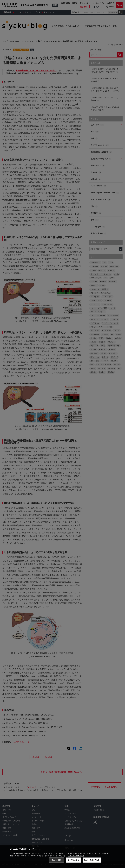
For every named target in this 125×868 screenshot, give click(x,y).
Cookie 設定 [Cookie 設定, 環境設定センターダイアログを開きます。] (56, 861)
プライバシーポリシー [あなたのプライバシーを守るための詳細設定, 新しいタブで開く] (76, 857)
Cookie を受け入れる (92, 861)
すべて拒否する (73, 861)
